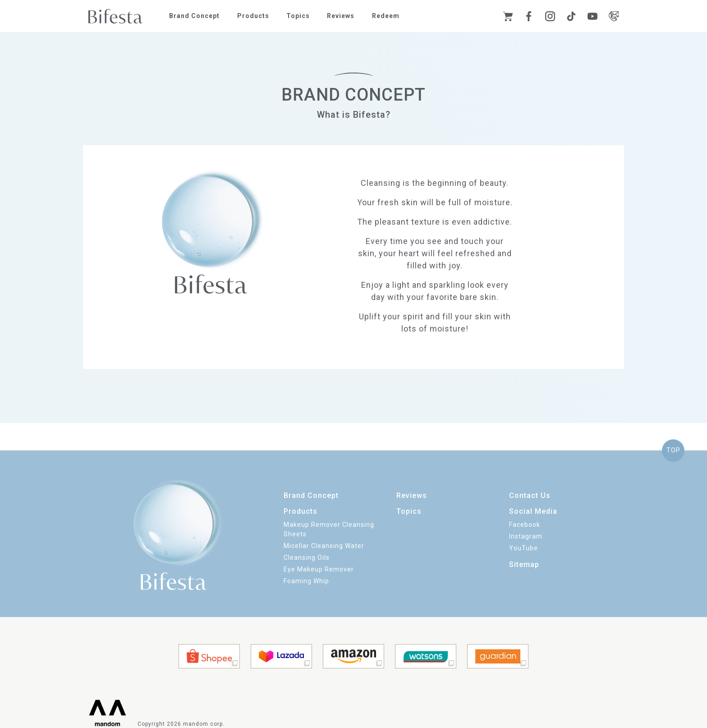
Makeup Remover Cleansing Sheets (329, 529)
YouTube (523, 548)
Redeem (386, 16)
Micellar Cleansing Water (324, 546)
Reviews (341, 16)
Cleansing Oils (307, 558)
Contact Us (530, 495)
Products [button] (253, 16)
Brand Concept (194, 16)
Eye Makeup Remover (319, 569)
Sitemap (524, 564)
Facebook (525, 525)
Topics (298, 16)
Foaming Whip (306, 581)
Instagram (526, 536)
